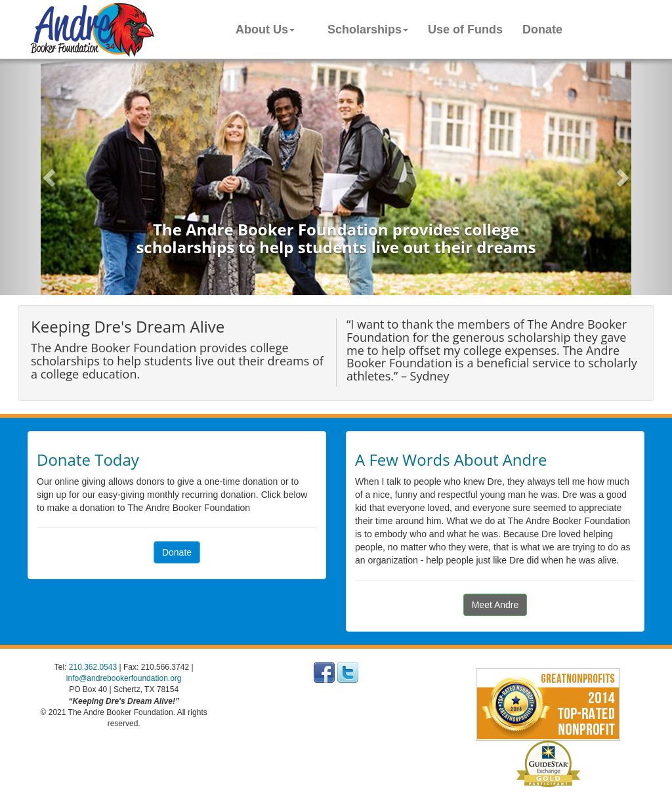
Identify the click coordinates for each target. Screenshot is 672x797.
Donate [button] (177, 552)
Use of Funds (465, 30)
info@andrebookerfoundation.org (124, 678)
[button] (51, 177)
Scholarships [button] (368, 30)
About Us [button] (265, 30)
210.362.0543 (93, 667)
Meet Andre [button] (495, 605)
